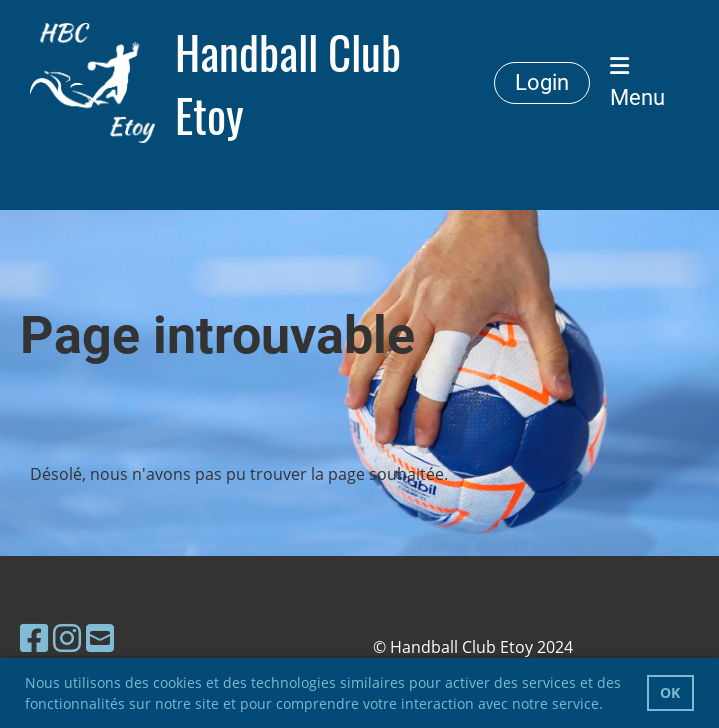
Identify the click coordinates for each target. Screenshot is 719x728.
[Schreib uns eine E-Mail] (100, 637)
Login (542, 82)
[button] (610, 706)
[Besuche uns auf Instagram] (67, 637)
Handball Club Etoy (288, 83)
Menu (637, 82)
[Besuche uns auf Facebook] (34, 637)
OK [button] (670, 692)
